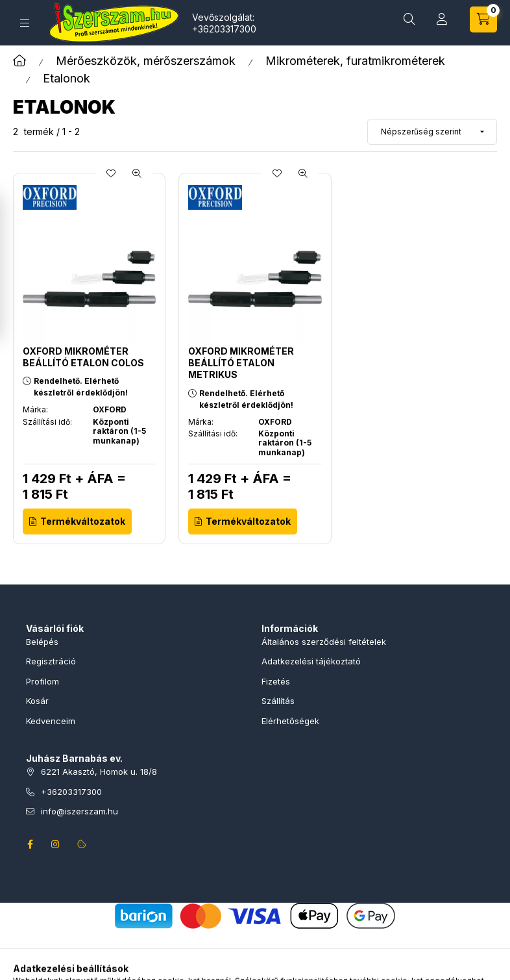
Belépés (42, 642)
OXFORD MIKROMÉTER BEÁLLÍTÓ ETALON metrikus (241, 363)
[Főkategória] (19, 61)
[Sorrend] (432, 132)
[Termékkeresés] (409, 19)
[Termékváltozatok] (77, 521)
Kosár (37, 701)
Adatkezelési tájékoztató (311, 661)
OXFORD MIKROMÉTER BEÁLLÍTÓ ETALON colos (83, 357)
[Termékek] (25, 23)
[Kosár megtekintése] (483, 19)
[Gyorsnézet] (137, 173)
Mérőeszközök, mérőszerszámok (146, 61)
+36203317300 (224, 29)
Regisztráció (51, 661)
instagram (56, 844)
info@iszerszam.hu (79, 811)
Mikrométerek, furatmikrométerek (355, 61)
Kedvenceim (51, 721)
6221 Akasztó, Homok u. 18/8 (99, 772)
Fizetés (276, 681)
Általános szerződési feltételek (324, 642)
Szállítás (278, 701)
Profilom (42, 681)
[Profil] (442, 19)
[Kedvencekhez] (111, 173)
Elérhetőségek (290, 721)
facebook (30, 844)
